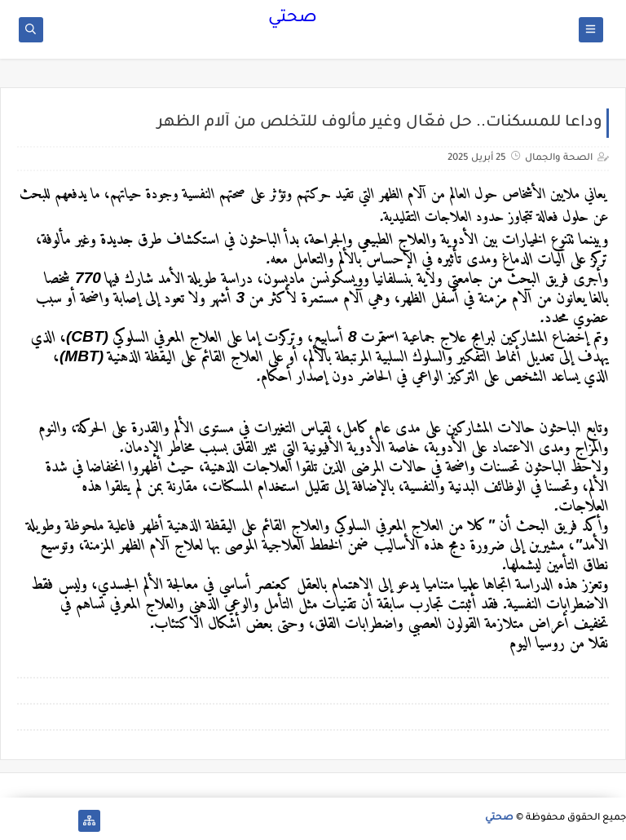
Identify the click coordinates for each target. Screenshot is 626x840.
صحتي (293, 19)
